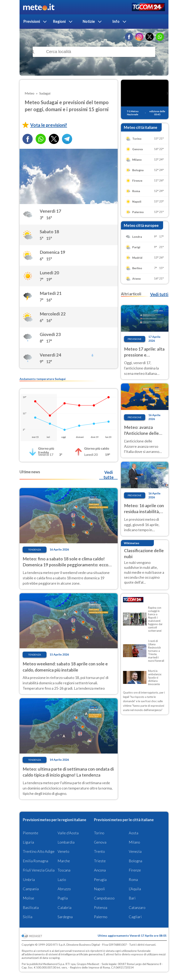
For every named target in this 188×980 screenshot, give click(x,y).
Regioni (59, 21)
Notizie (89, 21)
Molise (28, 898)
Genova (100, 842)
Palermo (101, 917)
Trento (99, 851)
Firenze (135, 870)
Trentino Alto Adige (39, 851)
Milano (134, 842)
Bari (132, 898)
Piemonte (31, 833)
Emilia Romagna (35, 861)
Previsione (135, 339)
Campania (31, 889)
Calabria (64, 907)
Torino (99, 833)
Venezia (135, 851)
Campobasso (104, 898)
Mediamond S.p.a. (54, 964)
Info (116, 21)
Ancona (100, 870)
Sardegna (65, 917)
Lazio (62, 880)
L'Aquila (135, 889)
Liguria (28, 842)
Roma (133, 880)
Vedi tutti (159, 294)
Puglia (63, 898)
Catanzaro (137, 907)
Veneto (63, 851)
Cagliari (135, 917)
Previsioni (32, 21)
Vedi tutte (109, 475)
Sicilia (28, 917)
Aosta (133, 833)
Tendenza (35, 550)
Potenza (101, 907)
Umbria (29, 880)
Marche (64, 861)
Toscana (64, 870)
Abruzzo (64, 889)
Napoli (99, 889)
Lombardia (66, 842)
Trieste (100, 861)
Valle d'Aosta (68, 833)
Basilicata (31, 907)
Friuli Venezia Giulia (39, 870)
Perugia (100, 880)
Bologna (135, 861)
